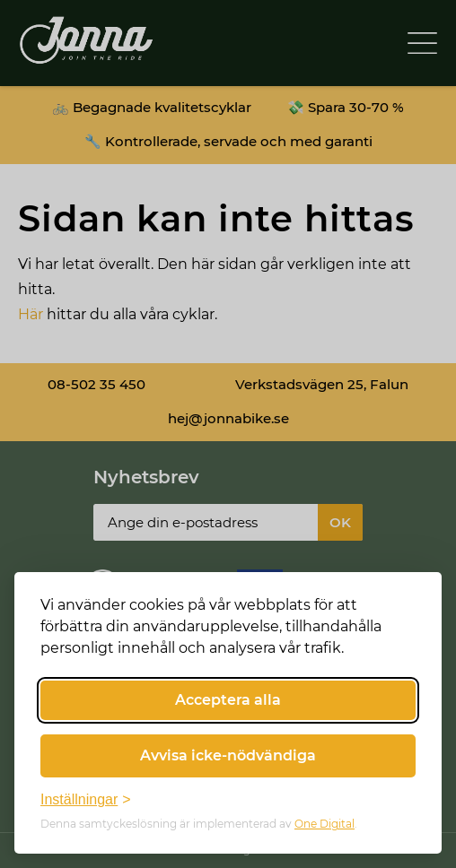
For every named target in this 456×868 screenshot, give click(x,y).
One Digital (324, 824)
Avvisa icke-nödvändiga (228, 755)
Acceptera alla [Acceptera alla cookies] (228, 700)
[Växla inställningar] (86, 800)
